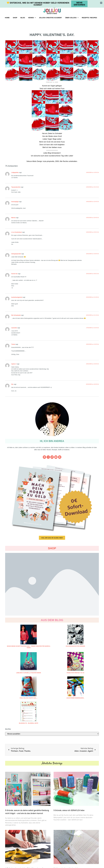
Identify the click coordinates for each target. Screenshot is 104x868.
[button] (101, 3)
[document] (52, 434)
